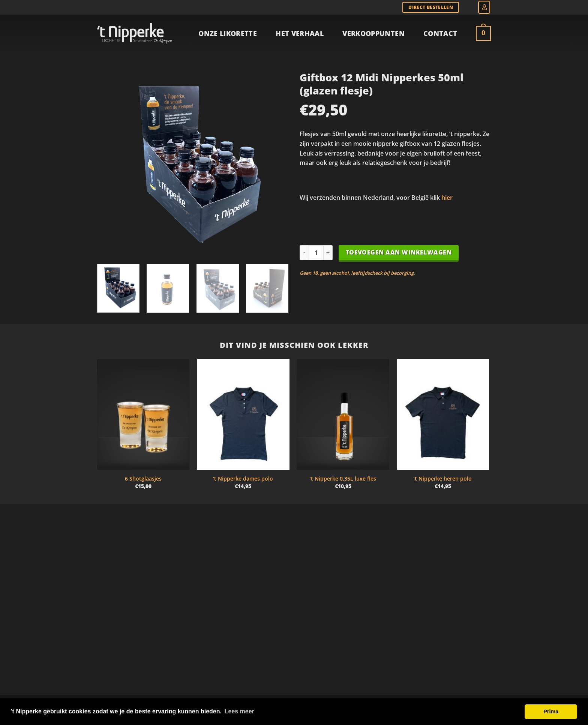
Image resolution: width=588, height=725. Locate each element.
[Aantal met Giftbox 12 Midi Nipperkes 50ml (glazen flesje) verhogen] (328, 253)
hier (447, 198)
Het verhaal (300, 33)
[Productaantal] (316, 253)
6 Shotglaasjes (143, 479)
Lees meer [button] (239, 711)
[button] (484, 7)
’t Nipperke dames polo (243, 479)
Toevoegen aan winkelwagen (399, 252)
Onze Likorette (228, 33)
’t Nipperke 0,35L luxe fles (343, 479)
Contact (440, 33)
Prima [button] (551, 712)
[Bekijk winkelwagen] (483, 33)
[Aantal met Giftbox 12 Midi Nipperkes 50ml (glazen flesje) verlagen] (304, 253)
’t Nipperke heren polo (443, 479)
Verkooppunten (373, 33)
